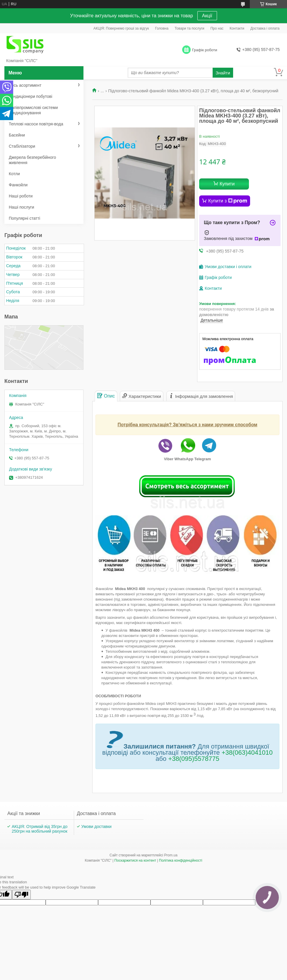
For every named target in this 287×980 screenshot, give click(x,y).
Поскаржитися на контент (135, 860)
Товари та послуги (189, 28)
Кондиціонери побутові (30, 96)
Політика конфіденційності (181, 860)
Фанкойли (18, 185)
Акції (207, 16)
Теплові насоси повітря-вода (36, 124)
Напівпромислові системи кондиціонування (33, 110)
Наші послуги (22, 207)
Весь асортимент (25, 85)
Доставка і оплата (265, 28)
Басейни (17, 135)
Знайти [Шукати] (223, 73)
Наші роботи (21, 196)
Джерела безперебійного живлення (32, 160)
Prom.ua (171, 855)
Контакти (237, 28)
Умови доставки (96, 826)
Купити (227, 184)
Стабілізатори (22, 146)
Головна (162, 28)
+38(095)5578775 (194, 759)
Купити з (228, 201)
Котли (14, 174)
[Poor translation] (21, 895)
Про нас (217, 28)
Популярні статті (24, 218)
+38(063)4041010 (247, 753)
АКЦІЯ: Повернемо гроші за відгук (121, 28)
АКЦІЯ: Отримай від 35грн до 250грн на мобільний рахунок (40, 829)
